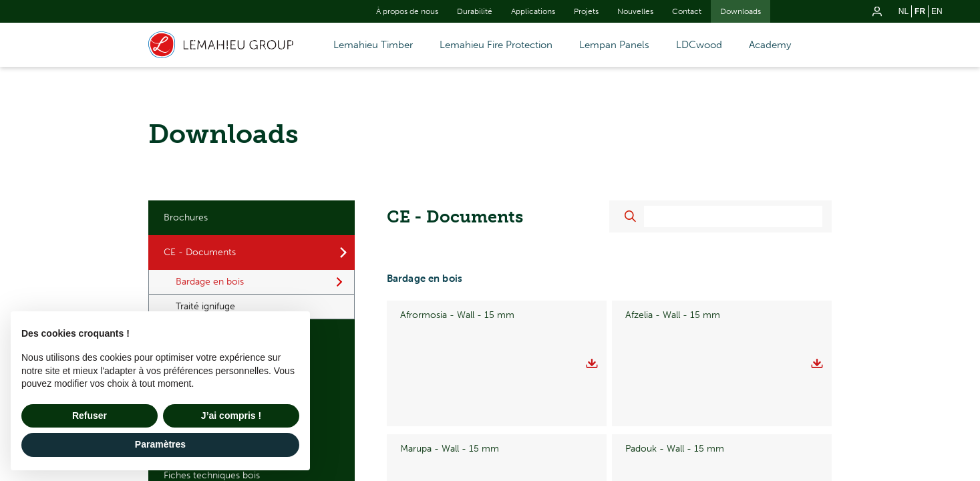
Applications (533, 11)
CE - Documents (200, 252)
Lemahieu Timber (373, 45)
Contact (687, 11)
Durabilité (475, 11)
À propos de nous (407, 11)
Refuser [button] (90, 416)
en (937, 11)
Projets (586, 11)
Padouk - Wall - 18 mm (450, 411)
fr (920, 11)
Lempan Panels (614, 45)
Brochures (186, 217)
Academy (770, 45)
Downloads (741, 11)
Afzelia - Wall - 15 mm (673, 315)
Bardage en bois (210, 282)
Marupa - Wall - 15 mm (450, 363)
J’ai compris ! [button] (231, 416)
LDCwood (699, 45)
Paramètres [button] (160, 444)
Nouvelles (635, 11)
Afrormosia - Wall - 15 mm (457, 315)
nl (904, 11)
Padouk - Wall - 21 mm (675, 411)
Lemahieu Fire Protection (496, 45)
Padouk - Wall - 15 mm (675, 363)
